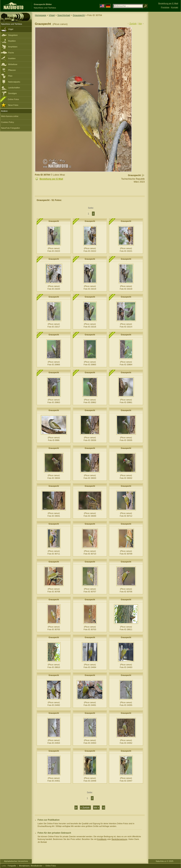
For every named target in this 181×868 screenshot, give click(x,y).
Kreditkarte (102, 839)
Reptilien (12, 41)
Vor (140, 24)
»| (104, 808)
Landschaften (14, 88)
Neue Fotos (13, 105)
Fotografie (12, 866)
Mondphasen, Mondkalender (31, 866)
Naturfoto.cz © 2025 (165, 861)
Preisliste (165, 7)
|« (76, 808)
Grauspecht (79, 15)
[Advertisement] (165, 69)
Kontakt (175, 7)
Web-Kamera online (10, 116)
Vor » (96, 808)
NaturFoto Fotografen (10, 128)
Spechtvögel (64, 15)
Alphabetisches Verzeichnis (16, 861)
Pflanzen (12, 70)
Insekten (12, 58)
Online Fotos (13, 99)
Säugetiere (13, 35)
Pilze (10, 76)
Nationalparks (14, 82)
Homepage (41, 15)
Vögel (11, 29)
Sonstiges (12, 93)
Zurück (133, 24)
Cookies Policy (7, 122)
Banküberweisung (119, 839)
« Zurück (85, 808)
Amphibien (13, 47)
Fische (11, 53)
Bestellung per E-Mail (51, 179)
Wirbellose (13, 64)
